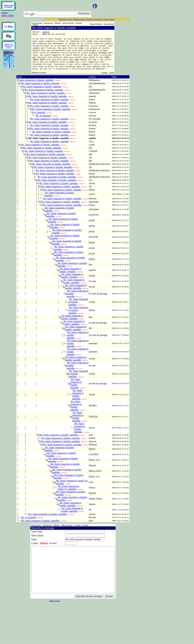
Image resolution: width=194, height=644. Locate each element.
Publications (63, 19)
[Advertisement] (52, 6)
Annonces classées (79, 19)
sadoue (46, 32)
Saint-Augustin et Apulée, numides (36, 88)
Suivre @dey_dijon (7, 14)
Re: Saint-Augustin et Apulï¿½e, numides (68, 495)
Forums (70, 19)
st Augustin (40, 120)
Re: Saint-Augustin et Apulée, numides (40, 91)
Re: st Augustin (43, 123)
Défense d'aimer (54, 618)
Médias (112, 19)
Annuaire (106, 19)
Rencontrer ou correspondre (94, 19)
